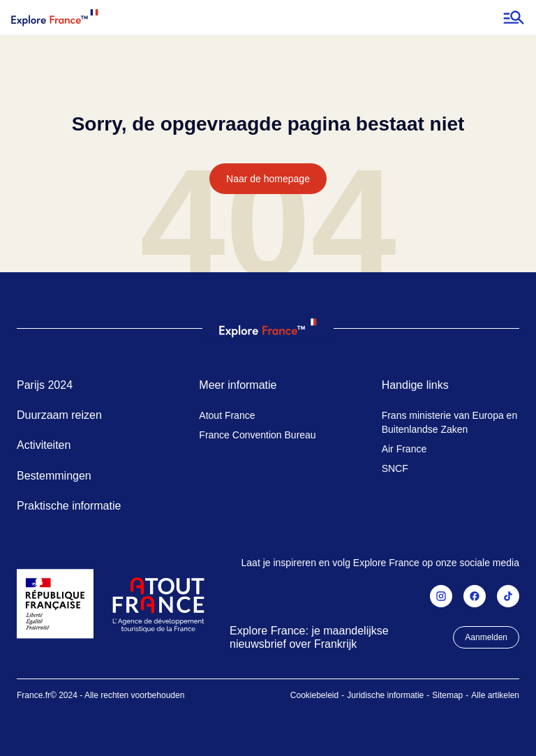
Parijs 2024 (45, 385)
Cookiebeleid (314, 695)
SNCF (395, 468)
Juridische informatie (385, 695)
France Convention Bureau (257, 435)
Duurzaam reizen (59, 415)
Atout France (227, 415)
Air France (404, 449)
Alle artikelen (495, 695)
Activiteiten (44, 445)
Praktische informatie (69, 506)
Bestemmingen (54, 476)
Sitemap (447, 695)
